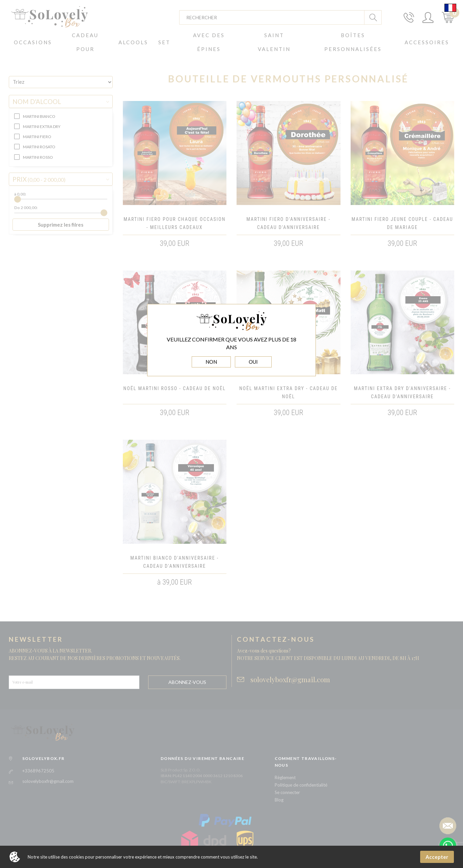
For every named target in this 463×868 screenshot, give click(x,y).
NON (211, 362)
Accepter (437, 857)
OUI (253, 362)
